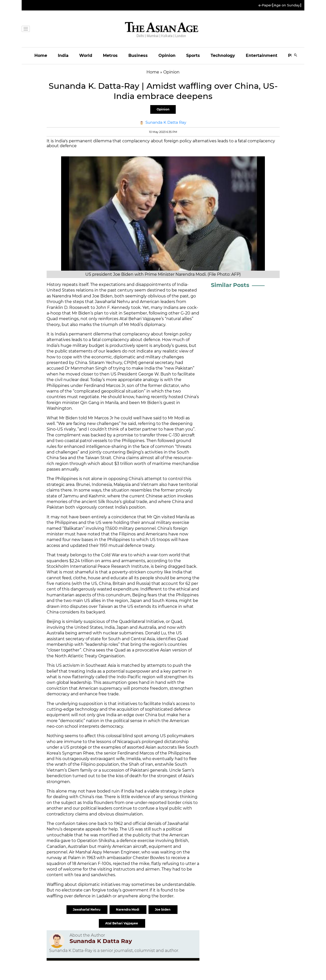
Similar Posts (230, 285)
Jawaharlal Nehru (87, 909)
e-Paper (265, 5)
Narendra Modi (128, 909)
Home (41, 55)
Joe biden (163, 909)
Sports (193, 55)
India (63, 55)
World (86, 55)
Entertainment (262, 55)
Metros (110, 55)
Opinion (167, 55)
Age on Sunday (287, 5)
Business (138, 55)
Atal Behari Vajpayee (122, 923)
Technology (223, 55)
